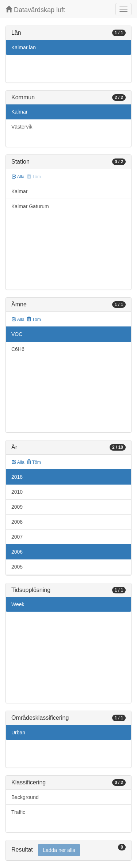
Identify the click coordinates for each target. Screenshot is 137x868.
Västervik (22, 127)
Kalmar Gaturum (30, 206)
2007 (17, 537)
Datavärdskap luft (35, 10)
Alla (18, 177)
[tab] (68, 850)
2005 (17, 567)
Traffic (18, 812)
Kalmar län (24, 47)
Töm (34, 320)
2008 (17, 522)
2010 (17, 492)
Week (18, 604)
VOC (17, 334)
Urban (18, 733)
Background (25, 797)
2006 (17, 552)
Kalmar (19, 112)
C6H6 (18, 349)
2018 (17, 477)
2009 (17, 507)
